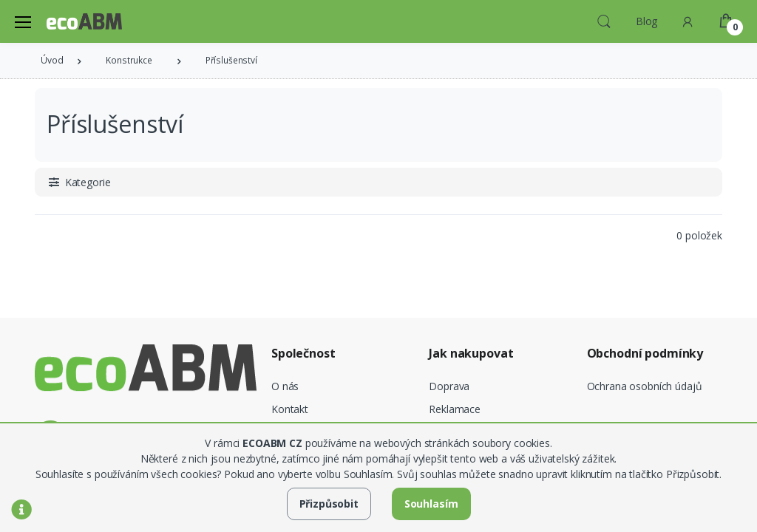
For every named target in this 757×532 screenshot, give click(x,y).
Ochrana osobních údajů (645, 386)
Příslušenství (231, 60)
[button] (604, 20)
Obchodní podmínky (645, 354)
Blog (646, 21)
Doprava (449, 386)
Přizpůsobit (329, 504)
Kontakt (290, 409)
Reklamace (455, 409)
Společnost (303, 354)
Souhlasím (431, 504)
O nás (285, 386)
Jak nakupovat (471, 354)
